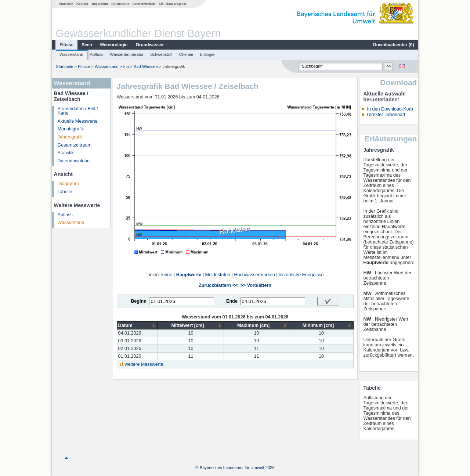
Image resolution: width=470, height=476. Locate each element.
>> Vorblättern (256, 285)
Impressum (100, 4)
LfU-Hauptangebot (172, 4)
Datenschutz (120, 4)
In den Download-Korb (390, 109)
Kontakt (82, 4)
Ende (232, 301)
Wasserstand (71, 54)
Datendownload (74, 161)
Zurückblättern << (218, 285)
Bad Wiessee (146, 66)
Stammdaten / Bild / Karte (78, 111)
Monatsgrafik (71, 129)
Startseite (66, 4)
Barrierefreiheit (144, 4)
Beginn (139, 301)
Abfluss (97, 54)
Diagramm (68, 184)
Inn (126, 66)
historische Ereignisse (301, 275)
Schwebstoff (161, 54)
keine (167, 275)
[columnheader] (137, 326)
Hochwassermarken (254, 275)
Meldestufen (218, 275)
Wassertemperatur (127, 54)
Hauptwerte (189, 275)
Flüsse (66, 45)
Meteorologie (114, 45)
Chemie (186, 54)
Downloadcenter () (393, 45)
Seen (87, 45)
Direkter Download (386, 115)
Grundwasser (150, 45)
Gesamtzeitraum (75, 145)
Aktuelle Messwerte (78, 121)
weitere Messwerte (144, 364)
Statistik (66, 153)
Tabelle (65, 192)
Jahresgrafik (70, 137)
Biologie (207, 54)
